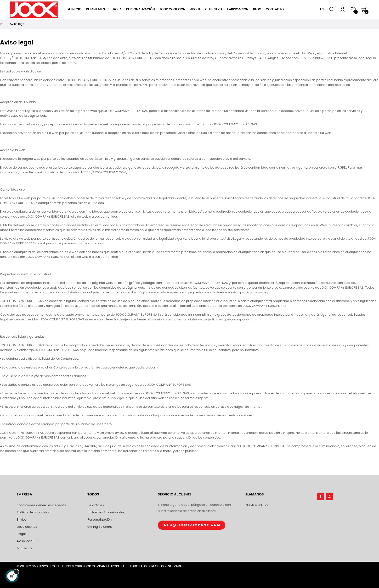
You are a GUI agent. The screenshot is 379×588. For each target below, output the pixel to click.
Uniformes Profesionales (106, 513)
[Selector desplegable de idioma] (322, 10)
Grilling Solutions (100, 527)
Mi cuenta (24, 548)
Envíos (22, 520)
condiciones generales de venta (41, 505)
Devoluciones (27, 527)
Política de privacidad (34, 513)
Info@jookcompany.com (192, 525)
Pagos (22, 534)
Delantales (96, 505)
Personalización (99, 520)
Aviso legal (25, 541)
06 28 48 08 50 (257, 505)
